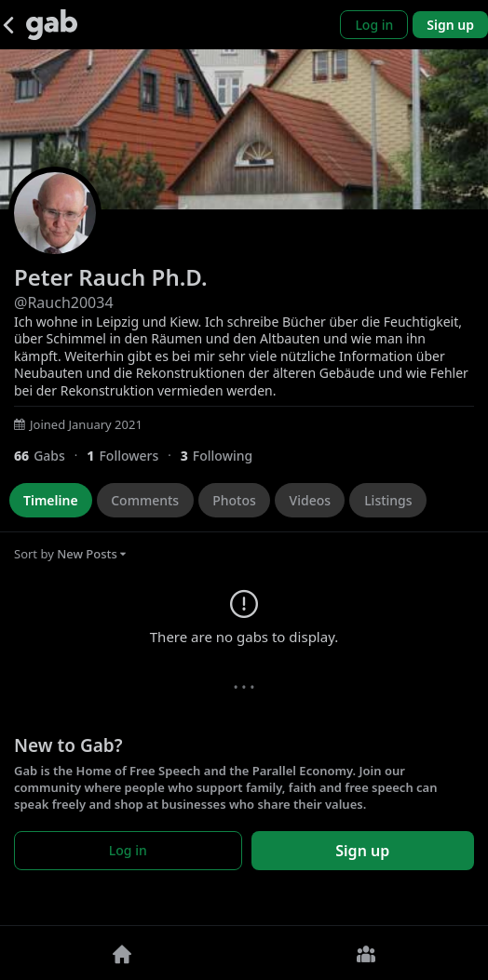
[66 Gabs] (50, 456)
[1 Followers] (133, 456)
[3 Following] (224, 456)
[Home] (122, 953)
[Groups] (366, 953)
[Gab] (52, 25)
